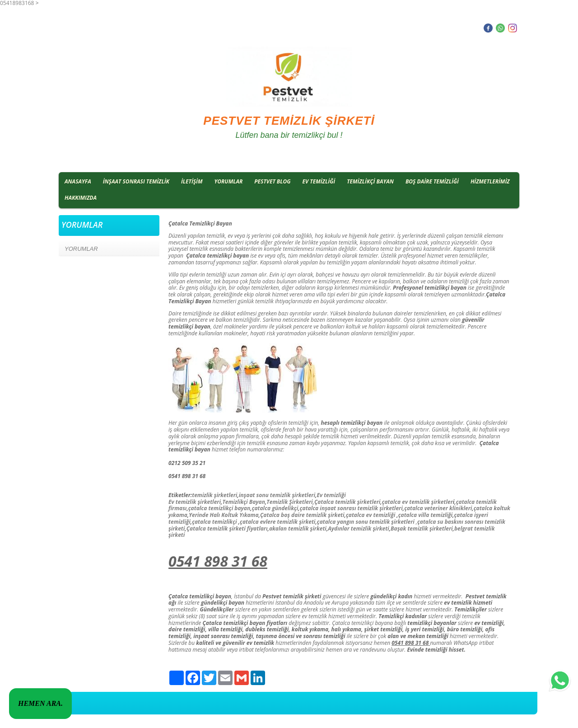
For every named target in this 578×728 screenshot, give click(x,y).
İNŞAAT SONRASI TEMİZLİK (136, 181)
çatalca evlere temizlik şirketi (277, 522)
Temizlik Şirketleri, (290, 502)
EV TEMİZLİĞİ (319, 181)
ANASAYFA (78, 181)
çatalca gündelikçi (275, 508)
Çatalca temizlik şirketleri (347, 502)
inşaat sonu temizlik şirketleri (277, 495)
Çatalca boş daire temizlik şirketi (302, 515)
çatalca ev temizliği (371, 515)
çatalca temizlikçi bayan (219, 508)
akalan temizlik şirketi (298, 528)
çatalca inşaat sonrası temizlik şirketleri (351, 508)
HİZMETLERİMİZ (490, 181)
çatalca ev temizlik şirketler (417, 502)
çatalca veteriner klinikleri (438, 508)
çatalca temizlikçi (214, 522)
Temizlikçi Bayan (244, 502)
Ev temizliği (331, 495)
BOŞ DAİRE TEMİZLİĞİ (432, 181)
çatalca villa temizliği (425, 515)
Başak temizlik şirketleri (422, 528)
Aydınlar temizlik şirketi (358, 528)
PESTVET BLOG (272, 181)
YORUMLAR (229, 181)
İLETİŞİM (192, 181)
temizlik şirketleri (214, 495)
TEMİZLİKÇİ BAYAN (370, 181)
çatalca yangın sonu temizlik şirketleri (366, 522)
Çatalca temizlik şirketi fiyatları (227, 528)
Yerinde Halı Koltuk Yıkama (224, 515)
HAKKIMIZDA (81, 198)
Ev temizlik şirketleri (195, 502)
